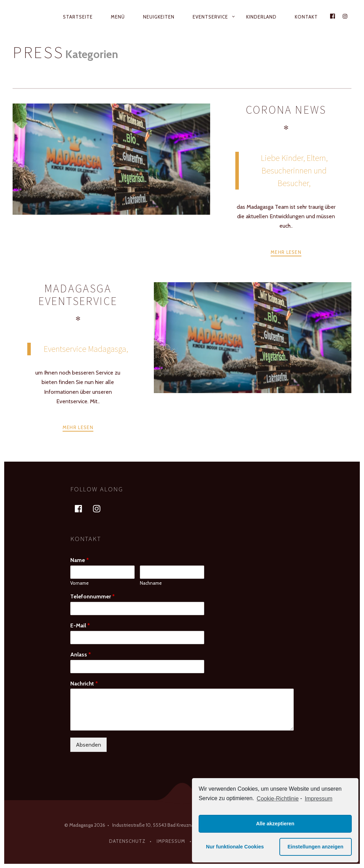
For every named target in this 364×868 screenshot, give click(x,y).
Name (80, 560)
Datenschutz (127, 841)
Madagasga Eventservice (78, 295)
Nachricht (84, 684)
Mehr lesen (286, 252)
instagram (101, 508)
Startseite (78, 17)
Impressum (171, 841)
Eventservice (210, 17)
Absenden (88, 745)
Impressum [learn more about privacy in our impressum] (319, 799)
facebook (83, 508)
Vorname (80, 583)
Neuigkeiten (159, 17)
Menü (118, 17)
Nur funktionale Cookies (235, 847)
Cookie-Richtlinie (278, 799)
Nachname (151, 583)
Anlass (81, 654)
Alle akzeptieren (275, 824)
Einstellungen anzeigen (315, 847)
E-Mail (80, 625)
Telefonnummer (92, 596)
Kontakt (306, 17)
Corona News (286, 110)
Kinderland (261, 17)
